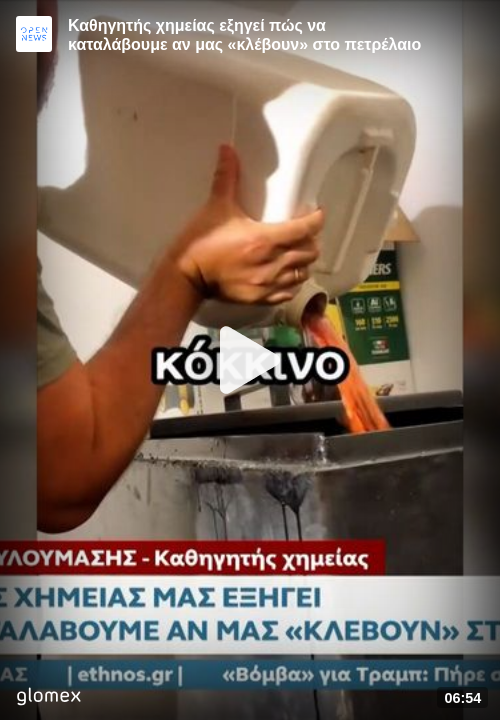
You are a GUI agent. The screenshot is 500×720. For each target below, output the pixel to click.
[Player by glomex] (48, 698)
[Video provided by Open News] (34, 34)
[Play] (250, 360)
